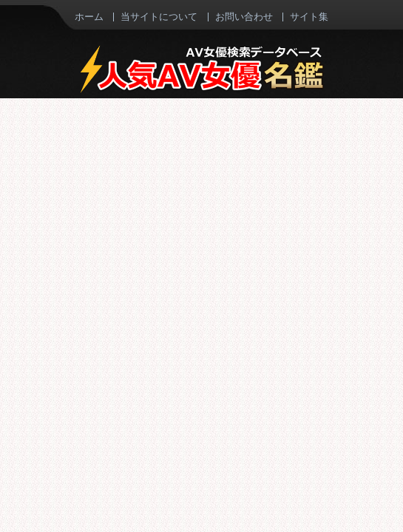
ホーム (89, 16)
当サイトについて (159, 16)
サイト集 (309, 16)
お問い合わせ (244, 16)
